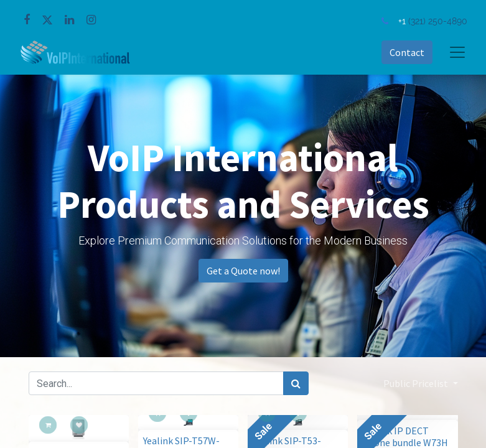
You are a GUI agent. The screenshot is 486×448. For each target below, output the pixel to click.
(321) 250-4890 (438, 21)
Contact (407, 52)
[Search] (296, 383)
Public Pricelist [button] (417, 383)
